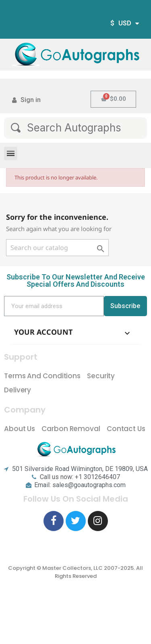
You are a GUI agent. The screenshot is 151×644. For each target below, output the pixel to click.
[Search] (57, 248)
